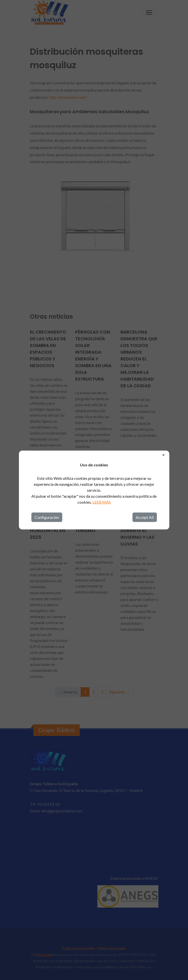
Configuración (47, 517)
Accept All (145, 517)
